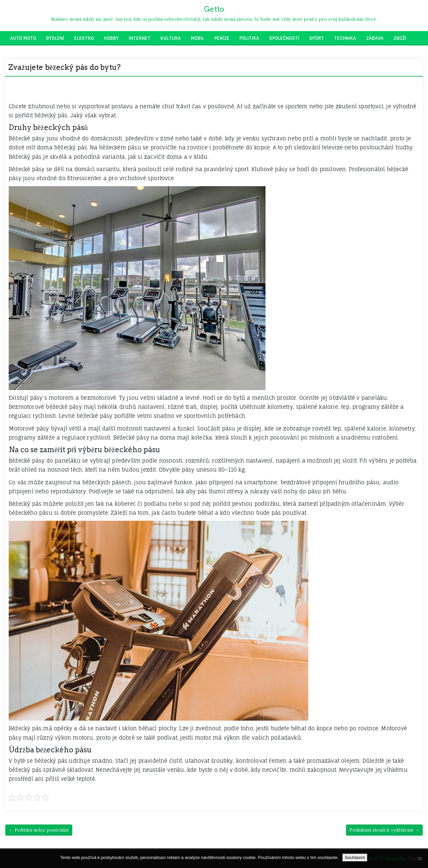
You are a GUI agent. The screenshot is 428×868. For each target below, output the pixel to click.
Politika (249, 38)
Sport (317, 38)
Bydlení (55, 38)
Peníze (222, 38)
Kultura (171, 38)
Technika (345, 38)
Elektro (84, 38)
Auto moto (23, 38)
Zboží (400, 38)
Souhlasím (355, 857)
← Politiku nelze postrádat (39, 830)
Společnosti (284, 38)
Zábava (375, 38)
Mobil (198, 38)
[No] (420, 858)
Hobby (111, 38)
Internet (140, 38)
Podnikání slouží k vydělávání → (384, 830)
